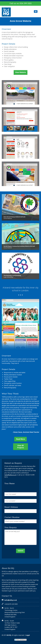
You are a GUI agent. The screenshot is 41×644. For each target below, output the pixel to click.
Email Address (11, 507)
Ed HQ (9, 635)
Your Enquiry (11, 528)
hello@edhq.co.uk (10, 475)
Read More (20, 439)
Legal (28, 635)
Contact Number (12, 517)
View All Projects (21, 447)
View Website (21, 72)
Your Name (9, 484)
